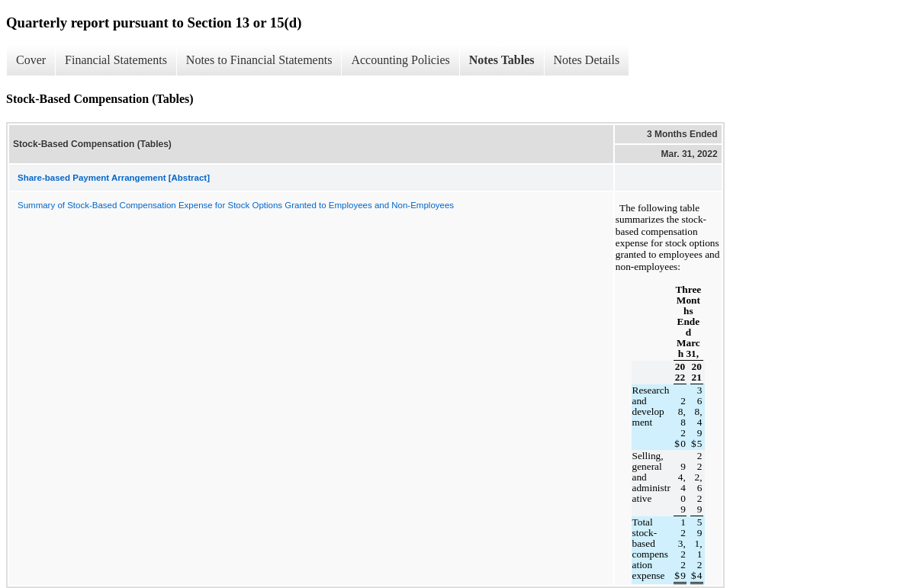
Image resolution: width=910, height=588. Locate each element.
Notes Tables (502, 60)
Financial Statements (116, 60)
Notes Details (587, 60)
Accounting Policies (400, 60)
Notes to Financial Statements (259, 60)
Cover (31, 60)
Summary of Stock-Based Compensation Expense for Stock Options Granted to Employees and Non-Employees (236, 205)
